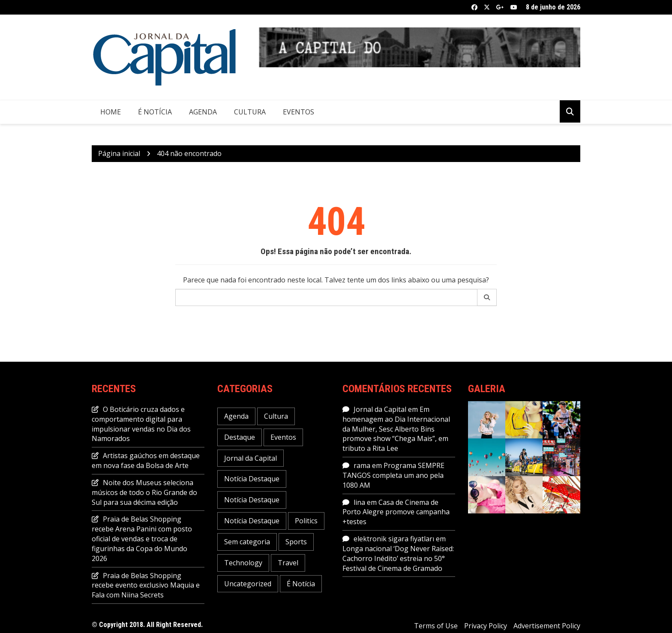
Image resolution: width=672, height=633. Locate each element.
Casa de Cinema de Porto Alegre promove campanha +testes (396, 512)
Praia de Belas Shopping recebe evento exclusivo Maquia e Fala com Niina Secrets (146, 585)
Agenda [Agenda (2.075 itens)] (236, 416)
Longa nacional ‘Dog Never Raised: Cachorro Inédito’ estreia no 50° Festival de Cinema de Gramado (398, 558)
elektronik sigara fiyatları (394, 539)
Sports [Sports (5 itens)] (296, 542)
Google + (500, 7)
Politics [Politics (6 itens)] (306, 521)
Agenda (203, 112)
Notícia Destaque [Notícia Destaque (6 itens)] (252, 500)
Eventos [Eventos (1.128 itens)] (283, 437)
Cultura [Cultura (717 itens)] (276, 416)
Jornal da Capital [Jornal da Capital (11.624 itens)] (250, 458)
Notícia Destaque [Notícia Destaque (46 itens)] (252, 479)
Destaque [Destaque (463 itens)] (240, 437)
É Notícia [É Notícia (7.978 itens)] (301, 584)
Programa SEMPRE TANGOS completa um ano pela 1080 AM (393, 475)
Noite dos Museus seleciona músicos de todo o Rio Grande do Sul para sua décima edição (144, 492)
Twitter (487, 7)
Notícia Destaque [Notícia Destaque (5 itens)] (252, 521)
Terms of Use (436, 626)
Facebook (474, 7)
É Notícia (155, 112)
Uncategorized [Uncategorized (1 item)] (248, 584)
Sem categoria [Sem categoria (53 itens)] (247, 542)
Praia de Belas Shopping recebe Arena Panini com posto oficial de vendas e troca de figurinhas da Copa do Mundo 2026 (142, 538)
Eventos (298, 112)
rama (362, 465)
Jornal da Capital (380, 409)
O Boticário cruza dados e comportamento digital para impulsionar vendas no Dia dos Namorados (141, 424)
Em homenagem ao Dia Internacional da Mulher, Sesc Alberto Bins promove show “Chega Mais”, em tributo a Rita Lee (396, 429)
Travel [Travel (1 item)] (288, 563)
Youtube (514, 7)
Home (111, 112)
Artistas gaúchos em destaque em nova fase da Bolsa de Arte (146, 460)
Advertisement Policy (547, 626)
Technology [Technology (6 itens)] (243, 563)
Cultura (250, 112)
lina (359, 502)
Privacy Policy (486, 626)
